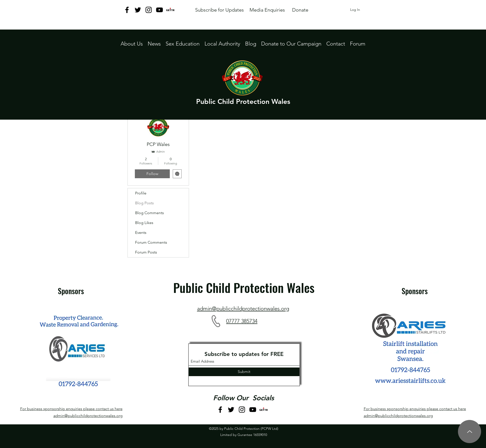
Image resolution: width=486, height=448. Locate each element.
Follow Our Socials (243, 398)
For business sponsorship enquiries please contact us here (71, 409)
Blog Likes (144, 223)
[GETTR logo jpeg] (170, 10)
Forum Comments (151, 242)
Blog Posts (144, 203)
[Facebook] (127, 10)
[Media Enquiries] (267, 10)
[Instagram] (149, 10)
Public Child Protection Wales (243, 101)
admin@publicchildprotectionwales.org (88, 416)
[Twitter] (138, 10)
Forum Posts (146, 252)
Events (141, 232)
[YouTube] (159, 10)
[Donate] (300, 10)
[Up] (470, 432)
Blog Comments (149, 213)
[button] (222, 44)
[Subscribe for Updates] (220, 10)
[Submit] (244, 372)
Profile (141, 193)
